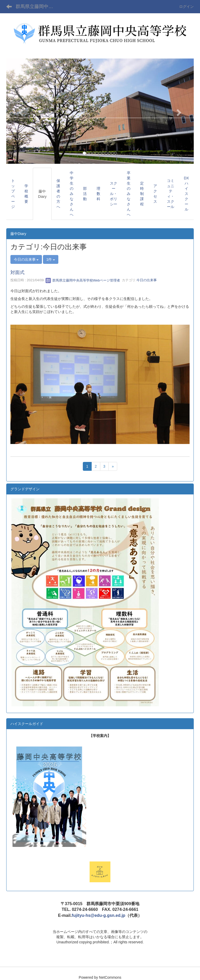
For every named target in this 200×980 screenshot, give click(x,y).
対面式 (17, 272)
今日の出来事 (147, 280)
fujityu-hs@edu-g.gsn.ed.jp (98, 915)
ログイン (186, 6)
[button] (20, 111)
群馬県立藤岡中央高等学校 (38, 6)
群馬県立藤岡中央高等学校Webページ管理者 (83, 280)
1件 (51, 259)
